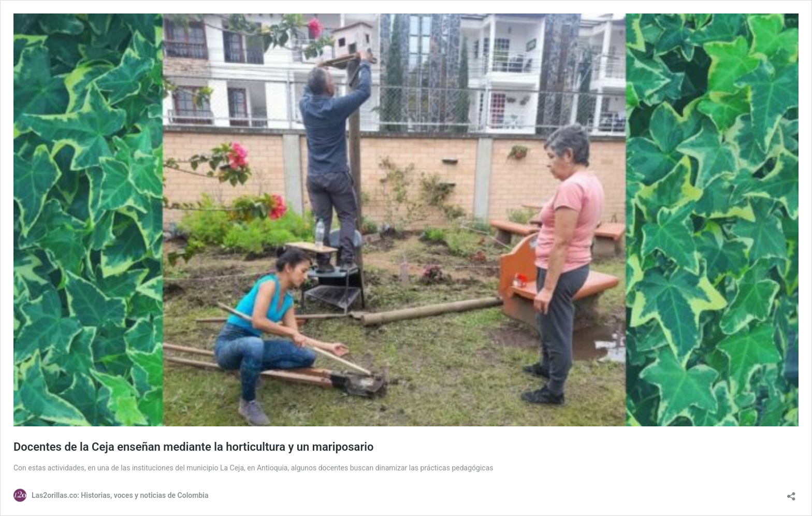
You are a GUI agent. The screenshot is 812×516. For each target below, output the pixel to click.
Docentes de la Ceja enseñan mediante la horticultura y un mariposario (193, 447)
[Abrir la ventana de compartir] (791, 493)
